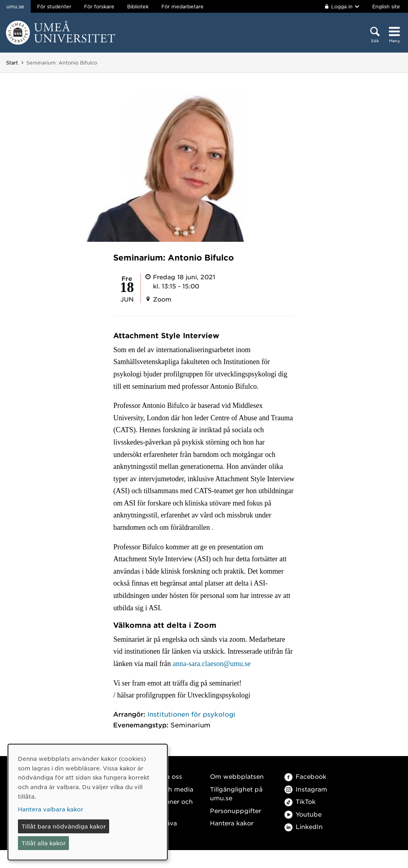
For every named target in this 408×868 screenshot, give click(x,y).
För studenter (54, 6)
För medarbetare (182, 6)
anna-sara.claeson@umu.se (212, 664)
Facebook (305, 776)
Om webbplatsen (237, 776)
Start (12, 63)
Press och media (168, 789)
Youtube (303, 814)
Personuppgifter (235, 810)
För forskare (99, 6)
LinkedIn (304, 826)
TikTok (300, 801)
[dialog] (88, 802)
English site (386, 6)
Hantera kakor (232, 823)
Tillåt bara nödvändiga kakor (64, 826)
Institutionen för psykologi (191, 714)
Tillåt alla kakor (44, 843)
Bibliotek (138, 6)
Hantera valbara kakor (51, 809)
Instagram (306, 789)
